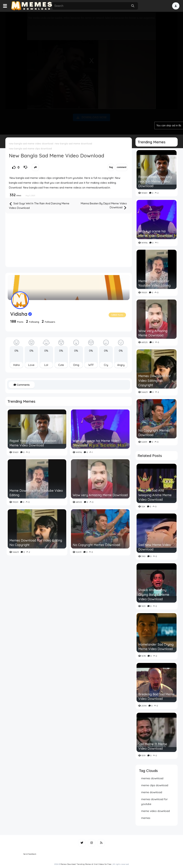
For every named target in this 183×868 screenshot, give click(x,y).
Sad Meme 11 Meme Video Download (153, 746)
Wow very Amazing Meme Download (100, 495)
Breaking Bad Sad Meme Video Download (156, 696)
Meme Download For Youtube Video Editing (36, 493)
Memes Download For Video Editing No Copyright (36, 543)
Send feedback (30, 854)
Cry (106, 365)
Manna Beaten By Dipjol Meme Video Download (104, 206)
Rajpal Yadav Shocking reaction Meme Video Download (33, 443)
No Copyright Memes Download (96, 545)
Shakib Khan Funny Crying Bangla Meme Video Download (154, 594)
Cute (61, 365)
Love (31, 365)
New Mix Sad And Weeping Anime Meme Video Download (155, 495)
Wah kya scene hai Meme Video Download (96, 443)
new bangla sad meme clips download (30, 149)
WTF (91, 365)
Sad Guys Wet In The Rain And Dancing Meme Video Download (39, 206)
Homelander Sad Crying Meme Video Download (156, 647)
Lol (46, 365)
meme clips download (155, 785)
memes (146, 818)
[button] (176, 6)
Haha (16, 365)
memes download (152, 778)
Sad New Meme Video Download (154, 547)
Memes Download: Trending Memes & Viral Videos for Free (86, 864)
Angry (121, 365)
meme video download (155, 811)
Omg (76, 365)
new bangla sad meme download (73, 144)
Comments (22, 385)
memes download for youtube (154, 802)
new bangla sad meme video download (31, 144)
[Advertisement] (91, 72)
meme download (152, 792)
